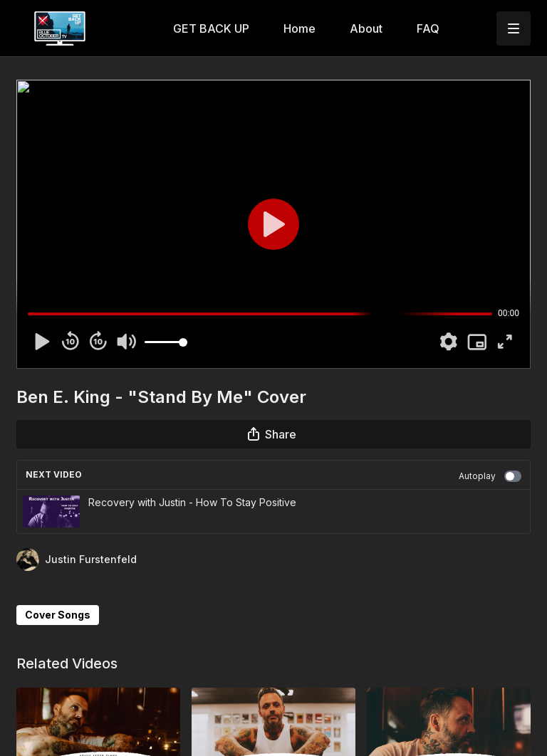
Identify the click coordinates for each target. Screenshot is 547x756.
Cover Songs (58, 615)
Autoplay (490, 476)
